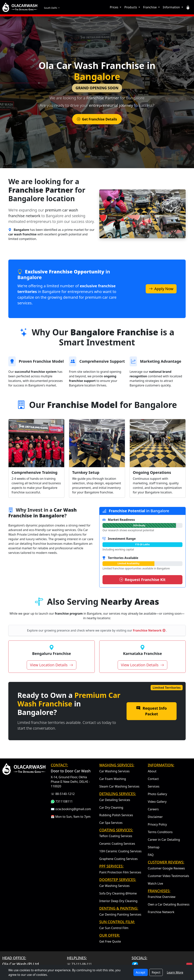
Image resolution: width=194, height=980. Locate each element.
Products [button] (131, 7)
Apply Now (161, 289)
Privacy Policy (157, 824)
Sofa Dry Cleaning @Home (118, 893)
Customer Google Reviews (166, 868)
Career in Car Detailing (164, 840)
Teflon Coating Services (116, 836)
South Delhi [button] (51, 8)
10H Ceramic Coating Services (120, 851)
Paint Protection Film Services (120, 872)
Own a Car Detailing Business (169, 904)
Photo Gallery (157, 794)
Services (154, 786)
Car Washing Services (114, 771)
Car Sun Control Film (114, 928)
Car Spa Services (111, 823)
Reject (156, 972)
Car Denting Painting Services (120, 914)
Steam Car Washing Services (119, 786)
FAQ (151, 855)
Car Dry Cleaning (111, 807)
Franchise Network (150, 630)
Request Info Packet (152, 711)
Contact (153, 779)
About (152, 771)
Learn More (175, 972)
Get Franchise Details (97, 119)
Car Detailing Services (115, 800)
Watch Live (155, 883)
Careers (153, 809)
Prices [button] (114, 7)
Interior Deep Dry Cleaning (118, 901)
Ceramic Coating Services (117, 844)
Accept (141, 972)
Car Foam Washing (113, 779)
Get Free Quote (110, 941)
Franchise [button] (150, 7)
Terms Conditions (160, 832)
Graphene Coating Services (118, 859)
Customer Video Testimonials (168, 876)
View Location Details (52, 665)
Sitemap (154, 847)
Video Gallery (157, 802)
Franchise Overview (162, 897)
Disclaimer (155, 817)
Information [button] (172, 7)
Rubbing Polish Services (116, 815)
